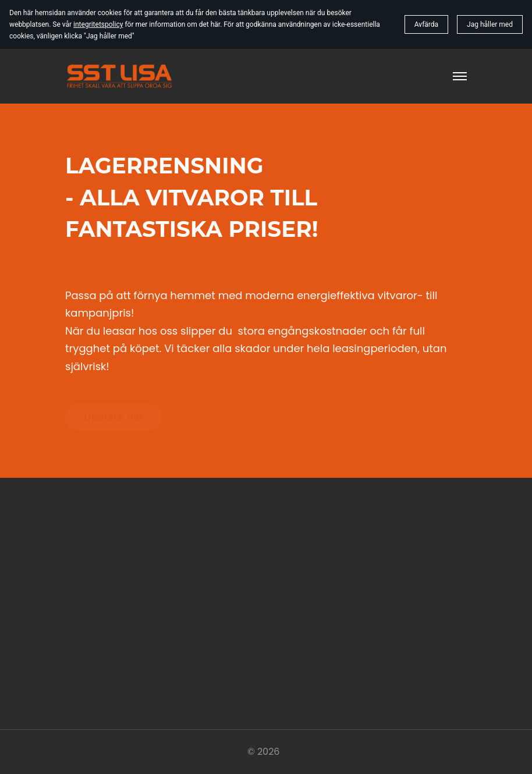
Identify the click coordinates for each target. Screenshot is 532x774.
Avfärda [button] (426, 24)
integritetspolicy (98, 24)
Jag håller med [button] (490, 24)
